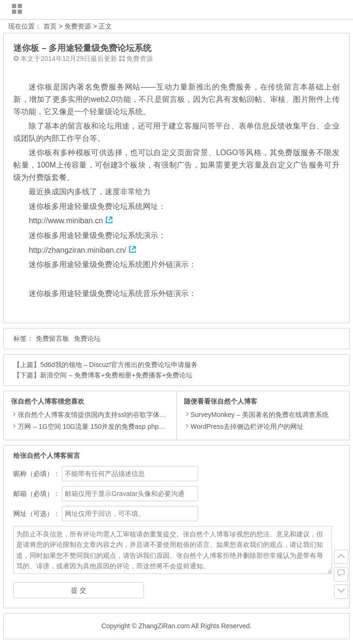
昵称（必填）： (37, 474)
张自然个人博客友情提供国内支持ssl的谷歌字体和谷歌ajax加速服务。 (121, 415)
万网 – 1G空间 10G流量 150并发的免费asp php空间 (95, 426)
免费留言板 (52, 338)
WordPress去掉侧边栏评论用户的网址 (244, 426)
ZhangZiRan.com (164, 626)
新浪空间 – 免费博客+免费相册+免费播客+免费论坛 (116, 375)
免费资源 (78, 26)
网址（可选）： (37, 514)
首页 (50, 26)
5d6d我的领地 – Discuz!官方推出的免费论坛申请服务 (119, 365)
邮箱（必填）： (37, 494)
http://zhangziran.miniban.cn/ (82, 250)
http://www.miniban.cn (71, 221)
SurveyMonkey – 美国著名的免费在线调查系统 (256, 415)
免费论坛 (87, 338)
